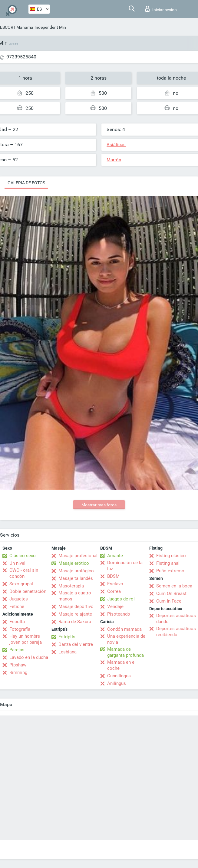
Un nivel (17, 563)
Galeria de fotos (26, 183)
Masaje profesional (78, 556)
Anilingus (117, 683)
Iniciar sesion (161, 9)
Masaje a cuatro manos (75, 596)
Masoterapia (71, 586)
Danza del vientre (76, 644)
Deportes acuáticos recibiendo (176, 632)
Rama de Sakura (75, 622)
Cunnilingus (119, 676)
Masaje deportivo (76, 607)
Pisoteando (119, 614)
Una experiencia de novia (126, 639)
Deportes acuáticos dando (176, 619)
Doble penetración (28, 591)
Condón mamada (124, 629)
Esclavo (115, 584)
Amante (115, 556)
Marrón (114, 160)
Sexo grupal (21, 584)
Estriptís (67, 637)
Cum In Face (169, 601)
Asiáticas (116, 145)
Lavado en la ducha (29, 657)
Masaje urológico (76, 571)
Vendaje (115, 607)
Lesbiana (68, 652)
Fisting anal (168, 563)
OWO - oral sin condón (24, 573)
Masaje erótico (74, 563)
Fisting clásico (171, 556)
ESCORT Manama (17, 27)
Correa (114, 591)
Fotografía (20, 629)
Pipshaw (18, 665)
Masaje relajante (75, 614)
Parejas (17, 650)
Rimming (18, 672)
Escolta (17, 622)
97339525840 (21, 57)
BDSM (113, 576)
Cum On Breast (171, 593)
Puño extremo (170, 571)
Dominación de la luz (125, 566)
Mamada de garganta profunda (125, 652)
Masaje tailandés (76, 578)
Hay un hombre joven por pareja (26, 639)
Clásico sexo (23, 556)
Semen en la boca (174, 586)
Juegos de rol (121, 599)
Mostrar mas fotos (99, 505)
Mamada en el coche (121, 665)
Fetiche (17, 607)
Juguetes (19, 599)
